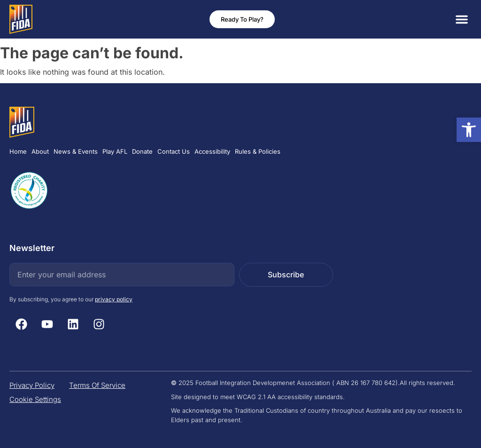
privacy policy (114, 299)
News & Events (76, 151)
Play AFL (115, 151)
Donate (142, 151)
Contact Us (174, 151)
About (40, 151)
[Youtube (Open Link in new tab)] (47, 324)
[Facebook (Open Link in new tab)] (21, 324)
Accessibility (212, 151)
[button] (462, 19)
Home (18, 151)
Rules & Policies (258, 151)
